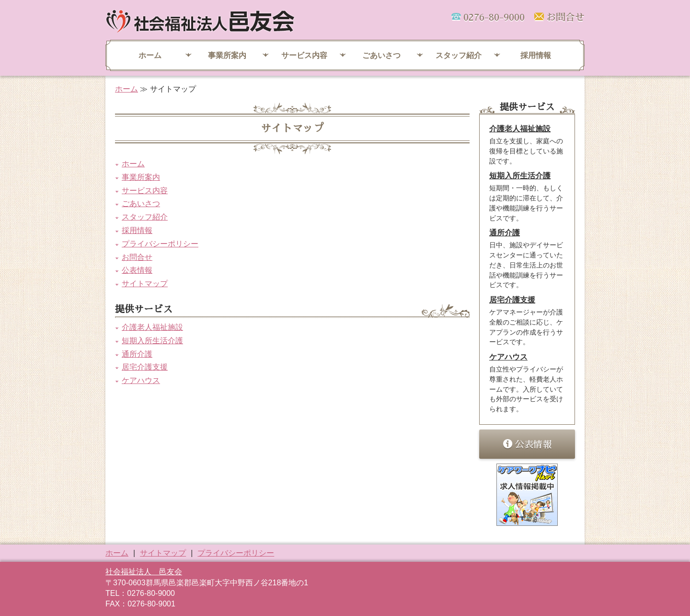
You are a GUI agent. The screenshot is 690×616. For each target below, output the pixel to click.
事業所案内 (227, 55)
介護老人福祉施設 (152, 327)
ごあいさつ (381, 55)
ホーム (150, 55)
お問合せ (565, 17)
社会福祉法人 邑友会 (144, 572)
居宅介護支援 (145, 367)
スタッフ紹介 (459, 55)
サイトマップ (145, 284)
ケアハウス (141, 380)
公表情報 (137, 270)
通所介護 (137, 354)
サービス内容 (304, 55)
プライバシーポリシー (160, 244)
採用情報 (536, 55)
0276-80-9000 (494, 17)
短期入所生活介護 (152, 341)
